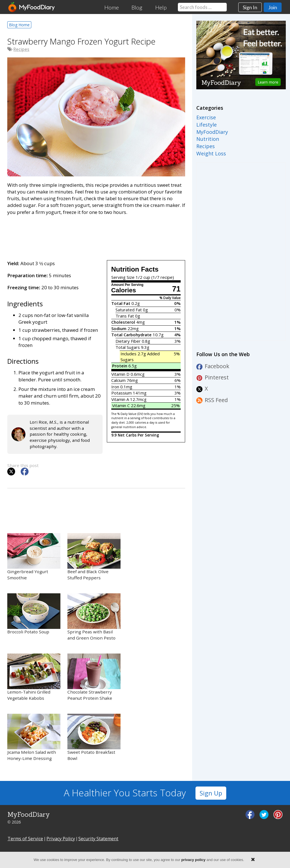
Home (112, 7)
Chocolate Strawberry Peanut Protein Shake (94, 677)
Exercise (206, 117)
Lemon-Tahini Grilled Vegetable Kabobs (34, 677)
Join (273, 7)
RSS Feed (212, 400)
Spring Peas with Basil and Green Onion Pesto (94, 617)
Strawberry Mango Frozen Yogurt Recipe (81, 41)
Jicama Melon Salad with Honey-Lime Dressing (34, 737)
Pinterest (213, 377)
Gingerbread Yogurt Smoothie (34, 557)
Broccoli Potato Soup (34, 614)
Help (161, 7)
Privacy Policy (61, 839)
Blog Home (19, 25)
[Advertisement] (96, 237)
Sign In (250, 7)
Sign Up (211, 793)
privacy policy (193, 860)
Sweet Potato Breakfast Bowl (94, 737)
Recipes (21, 49)
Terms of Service (25, 839)
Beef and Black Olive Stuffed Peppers (94, 557)
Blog (137, 7)
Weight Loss (211, 153)
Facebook (213, 366)
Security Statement (98, 839)
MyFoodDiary (212, 132)
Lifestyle (207, 125)
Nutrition (208, 139)
